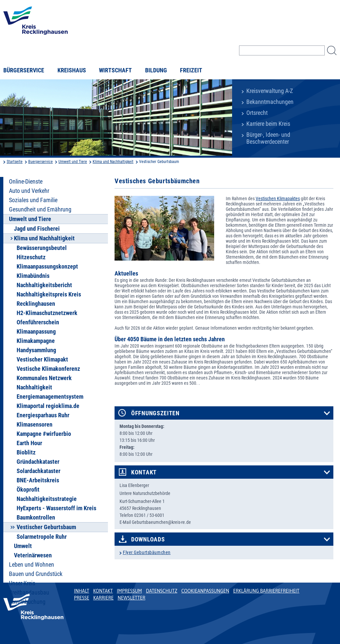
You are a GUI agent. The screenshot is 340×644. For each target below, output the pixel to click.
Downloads (148, 539)
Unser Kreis (22, 583)
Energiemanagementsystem (50, 397)
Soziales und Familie (33, 200)
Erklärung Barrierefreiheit (266, 591)
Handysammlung (36, 350)
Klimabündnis (33, 276)
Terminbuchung (27, 602)
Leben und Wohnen (32, 565)
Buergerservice (41, 162)
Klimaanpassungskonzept (47, 267)
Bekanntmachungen (270, 102)
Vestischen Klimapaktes (278, 199)
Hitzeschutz (31, 257)
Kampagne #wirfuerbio (44, 434)
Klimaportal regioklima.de (48, 406)
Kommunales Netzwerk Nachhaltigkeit (44, 383)
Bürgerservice (24, 70)
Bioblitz (26, 452)
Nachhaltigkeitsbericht (44, 285)
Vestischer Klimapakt (42, 360)
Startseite (15, 162)
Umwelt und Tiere (73, 162)
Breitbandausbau (29, 593)
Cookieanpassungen (205, 591)
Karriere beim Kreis (268, 124)
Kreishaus (72, 70)
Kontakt (144, 472)
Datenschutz (162, 591)
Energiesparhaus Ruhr (43, 415)
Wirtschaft (115, 70)
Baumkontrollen (36, 518)
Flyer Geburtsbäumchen (147, 552)
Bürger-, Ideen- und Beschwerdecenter (268, 138)
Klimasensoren (35, 425)
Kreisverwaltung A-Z (270, 91)
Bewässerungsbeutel (42, 248)
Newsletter (131, 598)
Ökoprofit (28, 490)
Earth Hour (29, 443)
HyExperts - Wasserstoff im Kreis (56, 508)
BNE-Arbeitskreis (38, 480)
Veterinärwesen (33, 555)
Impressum (129, 591)
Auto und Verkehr (29, 191)
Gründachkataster (38, 462)
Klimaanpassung (36, 332)
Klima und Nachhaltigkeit (113, 162)
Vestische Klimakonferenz (48, 369)
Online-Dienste (26, 182)
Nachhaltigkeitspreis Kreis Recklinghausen (49, 299)
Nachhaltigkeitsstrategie (47, 499)
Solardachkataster (39, 471)
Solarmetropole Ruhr (42, 537)
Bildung (156, 70)
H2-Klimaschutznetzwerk (47, 313)
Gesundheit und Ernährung (40, 209)
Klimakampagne (36, 341)
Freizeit (191, 70)
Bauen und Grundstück (36, 574)
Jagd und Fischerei (37, 229)
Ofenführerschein (38, 322)
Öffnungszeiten (155, 413)
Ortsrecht (257, 113)
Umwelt (23, 546)
